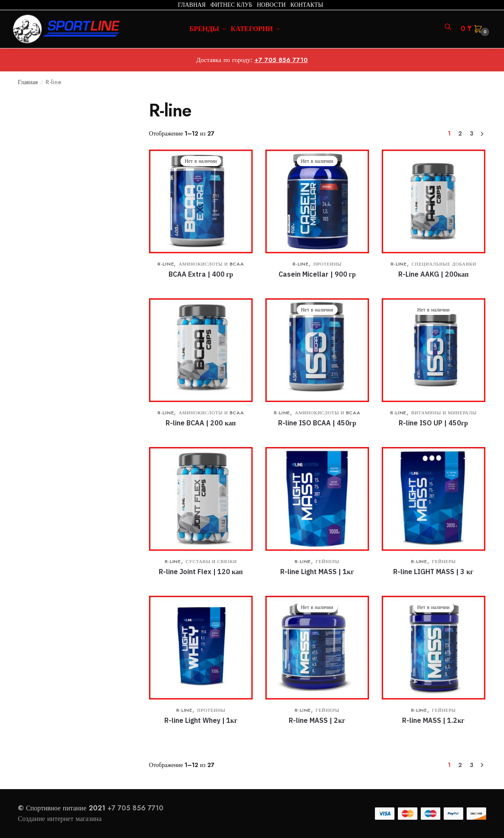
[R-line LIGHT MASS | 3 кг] (434, 499)
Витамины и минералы (444, 413)
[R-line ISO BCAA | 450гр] (317, 350)
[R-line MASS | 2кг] (317, 648)
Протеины (328, 264)
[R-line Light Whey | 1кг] (201, 648)
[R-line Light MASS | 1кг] (317, 499)
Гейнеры (327, 561)
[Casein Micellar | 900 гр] (317, 201)
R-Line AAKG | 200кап (434, 274)
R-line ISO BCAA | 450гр (317, 423)
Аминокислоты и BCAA (211, 264)
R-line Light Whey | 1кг (201, 720)
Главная (28, 82)
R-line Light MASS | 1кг (317, 572)
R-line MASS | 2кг (317, 720)
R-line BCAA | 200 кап (201, 423)
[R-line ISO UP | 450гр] (434, 350)
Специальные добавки (444, 264)
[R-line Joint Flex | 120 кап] (201, 499)
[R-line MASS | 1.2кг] (434, 648)
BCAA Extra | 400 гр (201, 274)
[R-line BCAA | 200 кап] (201, 350)
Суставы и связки (211, 561)
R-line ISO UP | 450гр (433, 423)
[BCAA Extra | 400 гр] (201, 201)
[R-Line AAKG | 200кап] (434, 201)
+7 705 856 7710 (281, 60)
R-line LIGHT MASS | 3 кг (433, 572)
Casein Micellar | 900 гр (317, 274)
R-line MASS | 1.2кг (433, 720)
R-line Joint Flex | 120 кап (201, 572)
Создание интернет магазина (61, 819)
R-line (166, 264)
